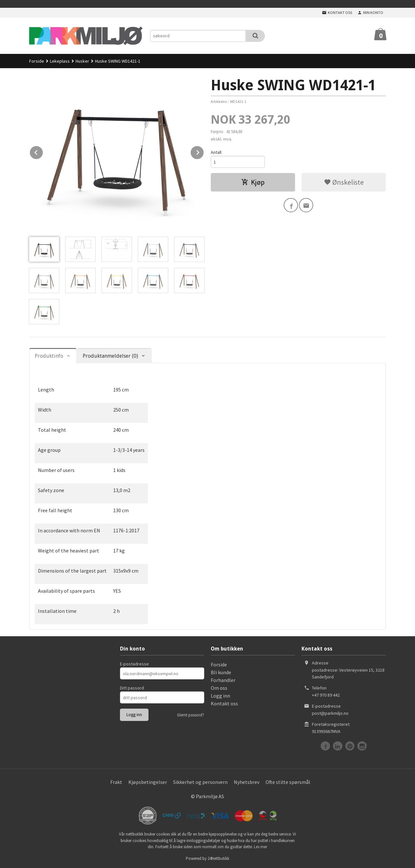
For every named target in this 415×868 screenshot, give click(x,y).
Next (204, 151)
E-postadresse (134, 664)
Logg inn (220, 696)
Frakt (116, 782)
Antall (216, 152)
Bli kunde (221, 672)
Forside (37, 61)
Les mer (261, 847)
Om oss (219, 688)
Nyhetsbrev (247, 782)
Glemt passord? (191, 715)
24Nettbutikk (218, 858)
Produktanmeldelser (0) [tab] (110, 356)
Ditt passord (132, 688)
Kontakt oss (224, 703)
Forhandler (223, 680)
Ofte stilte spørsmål (288, 782)
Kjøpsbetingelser (148, 782)
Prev (43, 151)
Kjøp (253, 182)
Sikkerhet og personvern (200, 782)
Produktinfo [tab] (49, 356)
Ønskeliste (344, 182)
